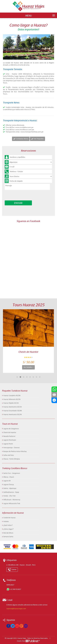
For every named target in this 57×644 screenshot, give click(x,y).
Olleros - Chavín (9, 477)
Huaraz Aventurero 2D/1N (12, 407)
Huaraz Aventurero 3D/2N (12, 415)
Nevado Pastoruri (9, 436)
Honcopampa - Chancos (11, 448)
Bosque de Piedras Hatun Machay (15, 452)
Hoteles (6, 522)
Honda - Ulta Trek (9, 496)
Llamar (12, 570)
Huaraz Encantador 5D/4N (13, 411)
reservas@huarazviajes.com (16, 609)
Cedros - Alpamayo (10, 488)
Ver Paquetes (37, 139)
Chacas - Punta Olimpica (12, 459)
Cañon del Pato (9, 455)
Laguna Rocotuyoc (10, 440)
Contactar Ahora (21, 139)
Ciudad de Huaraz (9, 518)
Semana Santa (8, 537)
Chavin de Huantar (10, 433)
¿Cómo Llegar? (8, 529)
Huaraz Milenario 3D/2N (12, 399)
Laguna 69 (7, 481)
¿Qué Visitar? (8, 525)
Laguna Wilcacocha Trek (12, 504)
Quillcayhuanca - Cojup (11, 492)
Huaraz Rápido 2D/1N (11, 403)
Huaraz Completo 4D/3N (12, 396)
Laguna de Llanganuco (11, 429)
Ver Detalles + (28, 367)
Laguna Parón (8, 444)
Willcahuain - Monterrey (12, 500)
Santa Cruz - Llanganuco (12, 473)
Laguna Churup (9, 485)
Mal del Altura (8, 533)
